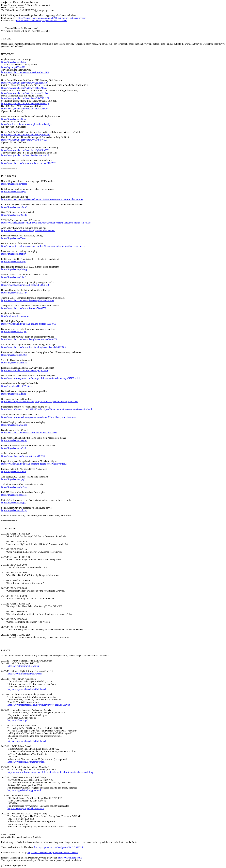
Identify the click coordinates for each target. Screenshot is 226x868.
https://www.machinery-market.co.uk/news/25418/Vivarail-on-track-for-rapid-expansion (42, 199)
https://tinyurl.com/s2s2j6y (14, 262)
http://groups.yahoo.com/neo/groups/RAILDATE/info (59, 847)
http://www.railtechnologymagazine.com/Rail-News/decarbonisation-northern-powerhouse (43, 246)
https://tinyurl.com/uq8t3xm (14, 119)
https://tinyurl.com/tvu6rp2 (14, 448)
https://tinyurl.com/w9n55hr (14, 215)
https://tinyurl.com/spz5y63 (14, 355)
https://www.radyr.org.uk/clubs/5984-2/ (26, 808)
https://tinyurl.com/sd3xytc (14, 192)
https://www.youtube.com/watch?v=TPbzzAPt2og (24, 88)
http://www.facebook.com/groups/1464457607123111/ (42, 21)
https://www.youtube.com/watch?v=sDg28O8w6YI (25, 150)
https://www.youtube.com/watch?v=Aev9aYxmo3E (25, 155)
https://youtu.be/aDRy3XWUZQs (17, 386)
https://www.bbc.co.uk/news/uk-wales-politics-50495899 (28, 300)
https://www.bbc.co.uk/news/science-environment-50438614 (29, 433)
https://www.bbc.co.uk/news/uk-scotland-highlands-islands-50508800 (33, 347)
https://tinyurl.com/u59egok (14, 440)
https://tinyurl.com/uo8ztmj (14, 62)
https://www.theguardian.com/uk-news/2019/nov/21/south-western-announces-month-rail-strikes (46, 223)
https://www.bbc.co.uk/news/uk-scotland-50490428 (25, 285)
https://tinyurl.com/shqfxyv (14, 254)
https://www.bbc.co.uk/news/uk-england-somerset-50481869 (29, 339)
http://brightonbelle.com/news (15, 316)
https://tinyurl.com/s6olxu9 (14, 277)
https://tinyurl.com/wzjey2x (14, 479)
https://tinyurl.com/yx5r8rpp (14, 269)
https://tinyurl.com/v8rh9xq (14, 487)
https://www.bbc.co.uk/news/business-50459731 (23, 456)
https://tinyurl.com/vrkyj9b (14, 503)
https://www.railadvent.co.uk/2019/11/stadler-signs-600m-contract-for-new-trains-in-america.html (46, 409)
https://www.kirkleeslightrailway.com (25, 674)
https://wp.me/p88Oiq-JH (13, 67)
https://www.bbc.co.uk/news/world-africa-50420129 (25, 72)
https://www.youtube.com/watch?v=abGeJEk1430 (24, 109)
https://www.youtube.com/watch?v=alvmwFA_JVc (25, 93)
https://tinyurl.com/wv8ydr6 (14, 207)
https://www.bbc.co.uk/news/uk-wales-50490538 (24, 308)
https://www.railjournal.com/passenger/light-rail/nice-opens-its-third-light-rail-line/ (40, 402)
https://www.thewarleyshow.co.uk (23, 666)
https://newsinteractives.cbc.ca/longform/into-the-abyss (27, 124)
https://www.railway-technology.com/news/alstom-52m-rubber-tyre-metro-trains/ (39, 417)
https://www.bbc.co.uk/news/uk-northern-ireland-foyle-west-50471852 (34, 464)
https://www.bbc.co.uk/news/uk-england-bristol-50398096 (28, 230)
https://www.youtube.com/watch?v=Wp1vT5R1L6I (25, 98)
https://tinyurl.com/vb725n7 (14, 293)
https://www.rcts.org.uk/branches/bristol (26, 762)
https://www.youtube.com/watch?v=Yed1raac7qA (24, 83)
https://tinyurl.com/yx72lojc (14, 425)
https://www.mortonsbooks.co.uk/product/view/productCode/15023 (39, 705)
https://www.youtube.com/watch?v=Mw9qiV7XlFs (25, 140)
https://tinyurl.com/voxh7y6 (14, 510)
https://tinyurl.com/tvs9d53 (14, 472)
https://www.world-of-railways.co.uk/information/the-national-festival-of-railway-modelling (50, 772)
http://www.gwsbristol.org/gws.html (24, 790)
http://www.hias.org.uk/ (18, 720)
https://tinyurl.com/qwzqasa (14, 184)
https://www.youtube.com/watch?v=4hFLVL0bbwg (25, 103)
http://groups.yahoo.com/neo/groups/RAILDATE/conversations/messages (52, 18)
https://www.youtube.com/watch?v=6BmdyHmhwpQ (26, 135)
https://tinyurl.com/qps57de (14, 495)
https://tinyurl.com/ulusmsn (14, 363)
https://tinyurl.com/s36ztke (14, 238)
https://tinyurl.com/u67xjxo (14, 332)
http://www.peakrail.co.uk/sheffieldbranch (27, 689)
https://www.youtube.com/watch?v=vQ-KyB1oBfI (25, 370)
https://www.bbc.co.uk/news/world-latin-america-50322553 (29, 163)
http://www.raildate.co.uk (70, 858)
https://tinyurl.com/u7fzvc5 (14, 394)
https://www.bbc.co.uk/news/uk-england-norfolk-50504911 (28, 324)
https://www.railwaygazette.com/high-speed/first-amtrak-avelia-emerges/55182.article (41, 378)
